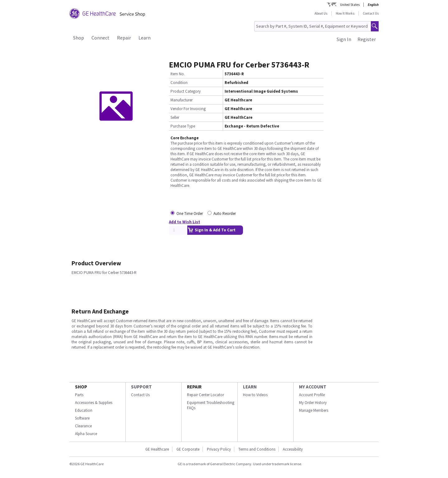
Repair (124, 38)
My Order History (313, 403)
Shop (79, 38)
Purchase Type (183, 126)
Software (82, 418)
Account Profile (312, 395)
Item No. (178, 74)
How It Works (345, 13)
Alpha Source (86, 434)
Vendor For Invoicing (188, 109)
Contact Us (371, 13)
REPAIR (194, 387)
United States (350, 5)
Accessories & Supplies (94, 403)
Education (84, 410)
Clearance (83, 426)
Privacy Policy (219, 449)
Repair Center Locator (205, 395)
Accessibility (293, 449)
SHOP (81, 387)
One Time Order (190, 213)
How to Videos (255, 395)
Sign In (344, 39)
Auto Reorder (225, 213)
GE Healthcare (157, 449)
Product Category (186, 91)
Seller (175, 117)
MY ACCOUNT (313, 387)
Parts (79, 395)
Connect (100, 38)
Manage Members (314, 410)
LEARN (250, 387)
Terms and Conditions (257, 449)
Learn (145, 38)
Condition (179, 83)
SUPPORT (141, 387)
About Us (321, 13)
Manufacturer (182, 100)
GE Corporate (188, 449)
